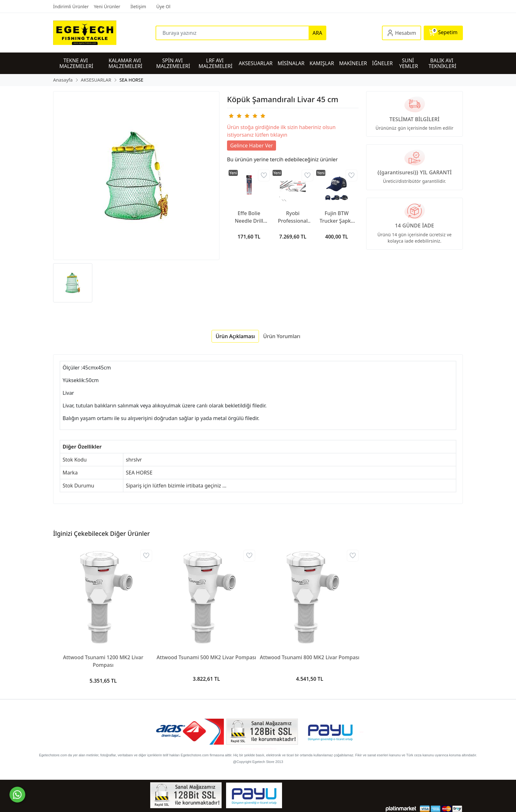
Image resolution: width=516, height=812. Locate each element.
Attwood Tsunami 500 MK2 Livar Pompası (206, 657)
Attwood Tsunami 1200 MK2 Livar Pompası (103, 661)
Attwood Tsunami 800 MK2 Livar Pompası (310, 657)
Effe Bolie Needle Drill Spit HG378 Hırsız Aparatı (249, 217)
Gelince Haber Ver (252, 146)
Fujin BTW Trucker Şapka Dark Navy (337, 217)
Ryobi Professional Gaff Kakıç (293, 217)
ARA (317, 33)
